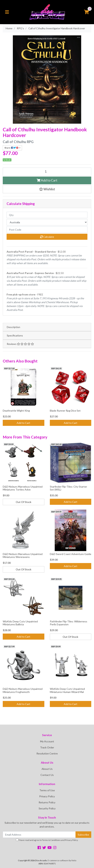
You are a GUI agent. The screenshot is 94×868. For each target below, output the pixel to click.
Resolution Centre (47, 753)
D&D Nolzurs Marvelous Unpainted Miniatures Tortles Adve (23, 488)
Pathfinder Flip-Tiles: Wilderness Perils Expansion (69, 623)
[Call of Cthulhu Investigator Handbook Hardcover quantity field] (47, 172)
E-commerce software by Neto (62, 860)
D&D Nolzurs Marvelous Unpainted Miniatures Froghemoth (23, 690)
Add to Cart (47, 180)
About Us (47, 769)
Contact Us (47, 775)
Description (13, 327)
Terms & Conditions (51, 840)
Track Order (47, 747)
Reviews (20, 344)
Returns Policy (47, 802)
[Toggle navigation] (7, 12)
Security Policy (47, 808)
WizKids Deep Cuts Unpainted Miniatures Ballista (20, 623)
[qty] (47, 215)
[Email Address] (39, 835)
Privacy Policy (47, 796)
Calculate (47, 237)
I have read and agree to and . (47, 840)
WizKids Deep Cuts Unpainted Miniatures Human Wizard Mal (67, 690)
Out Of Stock (24, 502)
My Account (47, 741)
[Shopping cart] (86, 12)
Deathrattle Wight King (16, 411)
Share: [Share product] (12, 148)
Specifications (15, 335)
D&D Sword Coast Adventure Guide (71, 554)
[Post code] (47, 230)
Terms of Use (47, 790)
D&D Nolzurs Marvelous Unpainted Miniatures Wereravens (23, 556)
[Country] (47, 222)
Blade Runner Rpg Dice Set (65, 411)
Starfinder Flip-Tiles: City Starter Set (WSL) (68, 488)
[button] (47, 189)
